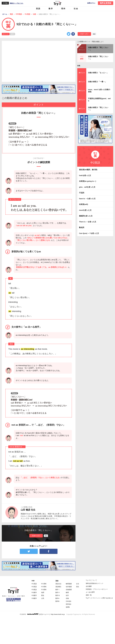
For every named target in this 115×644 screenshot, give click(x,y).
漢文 (78, 587)
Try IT (57, 3)
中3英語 (34, 590)
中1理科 (44, 584)
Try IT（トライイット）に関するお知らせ (99, 598)
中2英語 (34, 587)
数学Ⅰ (58, 590)
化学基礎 (69, 587)
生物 (67, 598)
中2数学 (34, 595)
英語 (38, 9)
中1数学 (34, 592)
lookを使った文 (85, 175)
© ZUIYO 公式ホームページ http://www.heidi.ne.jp (42, 614)
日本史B (69, 601)
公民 (43, 598)
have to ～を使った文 (87, 199)
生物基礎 (69, 590)
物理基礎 (69, 584)
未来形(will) (83, 204)
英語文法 (58, 584)
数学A (57, 598)
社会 (76, 9)
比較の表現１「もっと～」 (98, 73)
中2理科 (44, 587)
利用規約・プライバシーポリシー (97, 589)
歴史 (43, 595)
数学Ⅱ (58, 592)
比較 (79, 66)
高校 (57, 581)
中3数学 (34, 598)
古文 (78, 584)
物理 (67, 592)
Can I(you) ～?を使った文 (89, 233)
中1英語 (34, 584)
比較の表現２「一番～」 (97, 82)
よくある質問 (90, 592)
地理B (68, 607)
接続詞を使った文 (86, 216)
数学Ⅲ (58, 595)
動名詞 (82, 227)
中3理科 (44, 590)
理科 (63, 9)
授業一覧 (89, 595)
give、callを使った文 (87, 187)
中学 (33, 581)
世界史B (69, 604)
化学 (67, 595)
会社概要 (89, 586)
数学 (51, 9)
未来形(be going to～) (88, 181)
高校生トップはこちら (17, 3)
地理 (43, 592)
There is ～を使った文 (88, 222)
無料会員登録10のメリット (95, 583)
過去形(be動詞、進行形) (88, 170)
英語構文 (58, 587)
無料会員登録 (106, 3)
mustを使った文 (85, 210)
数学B (57, 601)
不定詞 (82, 193)
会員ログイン (91, 3)
